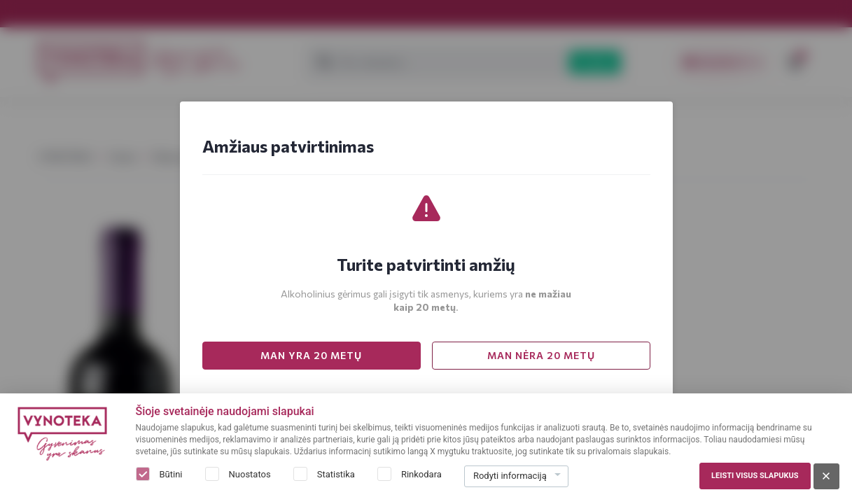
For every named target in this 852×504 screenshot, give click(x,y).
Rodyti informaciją (510, 476)
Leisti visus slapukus (755, 476)
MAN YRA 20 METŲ (311, 355)
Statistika (336, 474)
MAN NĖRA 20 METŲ (541, 355)
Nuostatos (250, 474)
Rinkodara (421, 474)
